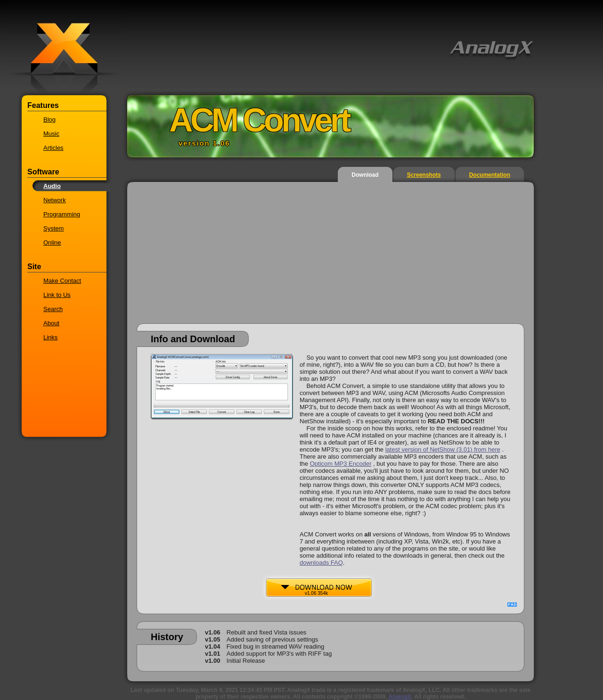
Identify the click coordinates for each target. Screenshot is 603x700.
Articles (53, 148)
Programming (62, 214)
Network (55, 200)
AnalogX (400, 697)
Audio (52, 186)
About (51, 323)
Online (52, 243)
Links (50, 337)
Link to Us (57, 295)
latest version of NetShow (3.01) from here (443, 449)
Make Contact (62, 281)
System (53, 228)
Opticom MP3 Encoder (341, 464)
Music (51, 134)
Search (53, 309)
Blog (49, 119)
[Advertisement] (330, 257)
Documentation (490, 175)
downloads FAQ (321, 563)
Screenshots (424, 175)
